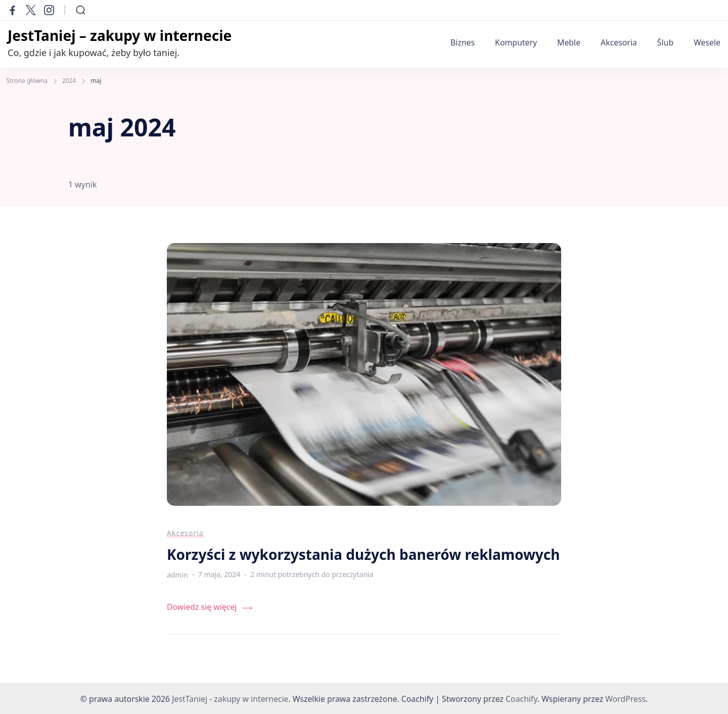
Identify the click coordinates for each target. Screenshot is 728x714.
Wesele (707, 42)
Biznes (463, 42)
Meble (569, 42)
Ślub (665, 42)
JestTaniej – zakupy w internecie (120, 35)
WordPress (625, 699)
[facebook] (13, 10)
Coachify (521, 699)
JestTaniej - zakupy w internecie (230, 699)
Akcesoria (619, 42)
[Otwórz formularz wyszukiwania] (81, 10)
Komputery (516, 42)
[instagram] (49, 10)
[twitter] (31, 10)
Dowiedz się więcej (202, 607)
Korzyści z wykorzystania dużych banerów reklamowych (363, 554)
